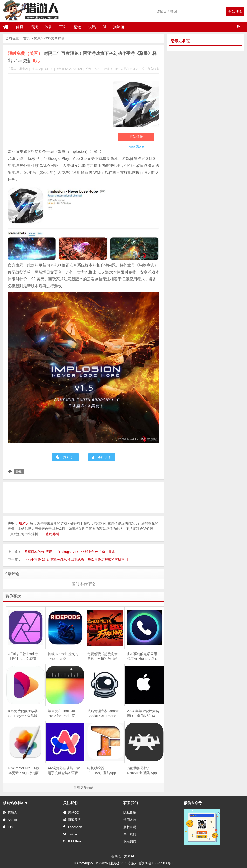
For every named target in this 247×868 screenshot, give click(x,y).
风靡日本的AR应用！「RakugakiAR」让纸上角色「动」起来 (70, 552)
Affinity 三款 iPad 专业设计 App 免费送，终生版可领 (24, 657)
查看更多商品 (83, 787)
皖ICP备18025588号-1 (156, 863)
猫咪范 (119, 27)
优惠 (37, 38)
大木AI (129, 856)
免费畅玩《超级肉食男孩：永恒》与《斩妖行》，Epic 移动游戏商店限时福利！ (103, 657)
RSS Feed (73, 841)
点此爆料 (53, 534)
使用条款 (130, 820)
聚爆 (19, 472)
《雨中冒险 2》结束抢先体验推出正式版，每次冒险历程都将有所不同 (76, 559)
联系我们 (130, 841)
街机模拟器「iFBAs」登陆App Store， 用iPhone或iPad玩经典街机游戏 (103, 771)
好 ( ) (68, 457)
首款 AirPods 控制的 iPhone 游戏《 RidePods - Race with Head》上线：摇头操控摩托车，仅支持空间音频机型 (64, 657)
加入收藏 (151, 69)
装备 (48, 27)
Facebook (72, 827)
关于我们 (130, 834)
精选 (77, 27)
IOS (46, 38)
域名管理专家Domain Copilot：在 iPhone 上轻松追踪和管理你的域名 (103, 714)
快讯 (92, 27)
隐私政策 (130, 812)
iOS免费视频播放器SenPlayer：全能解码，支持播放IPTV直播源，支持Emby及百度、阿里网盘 (25, 714)
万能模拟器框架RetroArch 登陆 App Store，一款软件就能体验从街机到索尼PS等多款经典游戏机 (143, 771)
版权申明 (130, 827)
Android (11, 820)
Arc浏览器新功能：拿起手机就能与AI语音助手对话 (64, 771)
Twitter (70, 834)
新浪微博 (72, 820)
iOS (8, 827)
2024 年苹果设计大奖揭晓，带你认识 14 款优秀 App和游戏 (143, 714)
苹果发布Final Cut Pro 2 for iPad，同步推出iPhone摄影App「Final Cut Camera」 (63, 714)
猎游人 (10, 812)
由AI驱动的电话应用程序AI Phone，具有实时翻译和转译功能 (142, 657)
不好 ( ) (104, 457)
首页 (20, 27)
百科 (63, 27)
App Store (45, 69)
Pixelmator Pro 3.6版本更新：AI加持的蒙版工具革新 (24, 771)
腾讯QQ (71, 812)
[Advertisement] (58, 112)
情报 (34, 27)
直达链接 (136, 137)
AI (104, 27)
